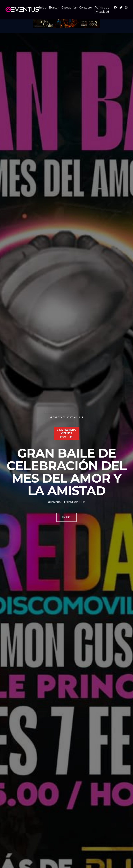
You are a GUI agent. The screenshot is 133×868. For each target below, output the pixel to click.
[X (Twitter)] (121, 8)
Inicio (43, 8)
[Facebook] (115, 8)
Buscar (54, 8)
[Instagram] (126, 8)
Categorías (69, 8)
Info (66, 517)
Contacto (86, 8)
